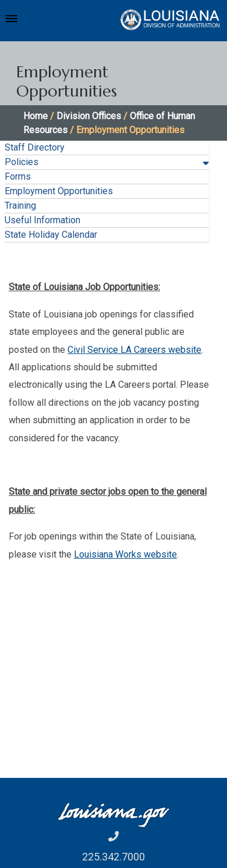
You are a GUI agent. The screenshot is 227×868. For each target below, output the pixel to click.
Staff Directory (35, 147)
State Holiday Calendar (51, 235)
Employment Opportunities (59, 191)
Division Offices (89, 116)
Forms (18, 176)
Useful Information (42, 220)
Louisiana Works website (125, 554)
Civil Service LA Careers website (134, 350)
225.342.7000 (114, 857)
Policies (22, 162)
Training (20, 206)
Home (36, 116)
